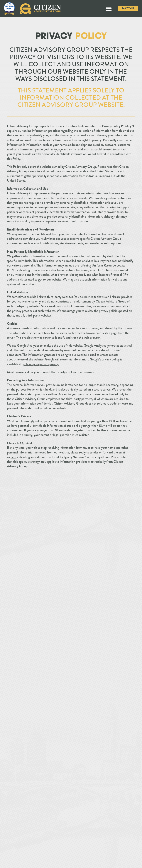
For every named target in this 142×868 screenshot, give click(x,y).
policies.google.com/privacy (41, 364)
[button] (109, 9)
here (13, 457)
